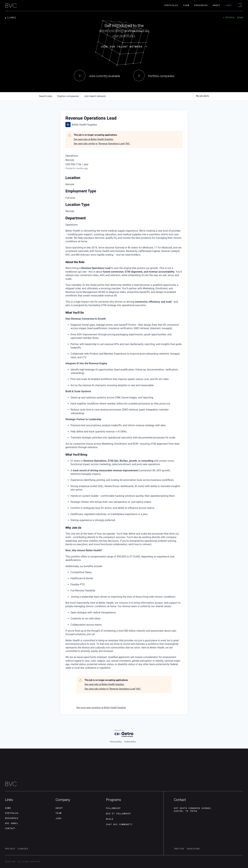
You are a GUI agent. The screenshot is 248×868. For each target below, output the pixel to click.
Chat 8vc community (119, 824)
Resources (201, 5)
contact (10, 828)
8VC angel (12, 823)
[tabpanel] (124, 449)
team (58, 813)
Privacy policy (116, 742)
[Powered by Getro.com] (124, 734)
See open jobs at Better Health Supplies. (94, 139)
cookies (23, 849)
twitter (179, 849)
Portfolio (171, 5)
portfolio (12, 813)
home (8, 808)
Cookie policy (130, 742)
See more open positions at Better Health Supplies (101, 708)
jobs (46, 96)
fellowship (113, 808)
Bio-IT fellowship (118, 814)
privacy (10, 849)
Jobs (228, 5)
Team (186, 5)
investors (193, 849)
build (110, 819)
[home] (11, 6)
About (217, 5)
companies (68, 96)
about (59, 808)
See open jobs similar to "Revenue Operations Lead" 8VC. (102, 144)
